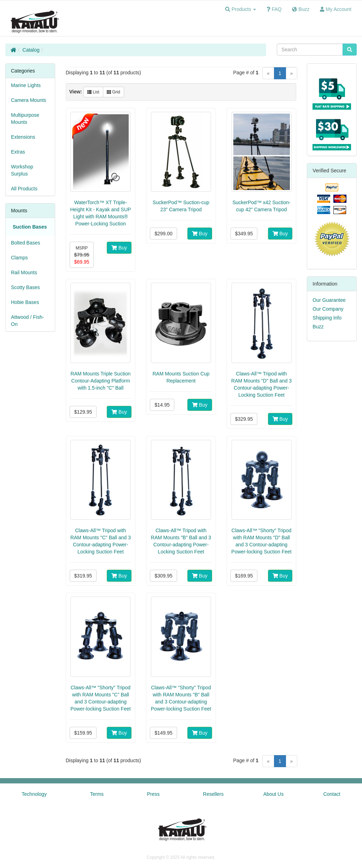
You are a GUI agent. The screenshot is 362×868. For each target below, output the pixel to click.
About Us (274, 794)
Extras (18, 152)
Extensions (23, 137)
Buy (119, 248)
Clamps (19, 258)
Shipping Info (327, 318)
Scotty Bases (25, 287)
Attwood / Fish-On (27, 321)
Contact (332, 794)
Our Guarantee (329, 300)
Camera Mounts (29, 100)
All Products (24, 189)
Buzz (318, 327)
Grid (113, 92)
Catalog (31, 50)
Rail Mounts (24, 272)
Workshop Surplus (22, 170)
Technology (34, 794)
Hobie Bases (25, 302)
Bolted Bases (26, 243)
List (93, 92)
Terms (97, 794)
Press (153, 794)
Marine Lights (26, 85)
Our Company (328, 309)
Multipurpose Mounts (25, 119)
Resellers (213, 794)
